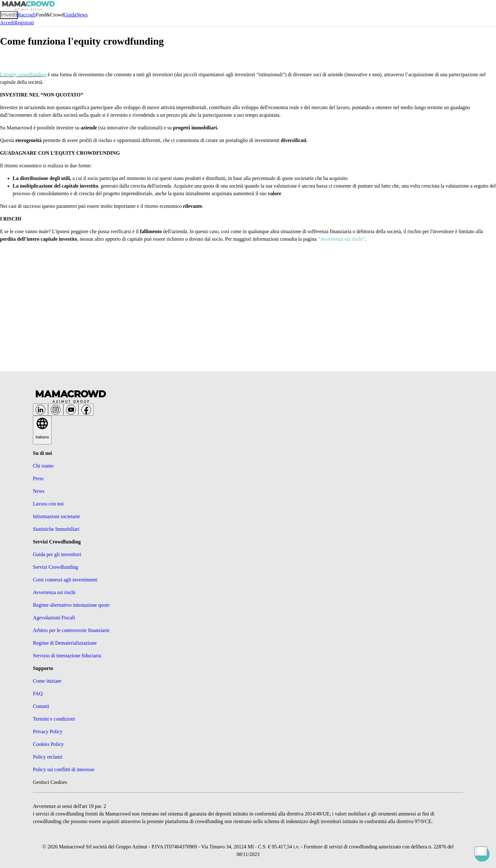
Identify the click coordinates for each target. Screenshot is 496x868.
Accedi (7, 23)
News (82, 15)
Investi (9, 15)
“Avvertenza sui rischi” (341, 239)
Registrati (24, 23)
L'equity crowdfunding (23, 74)
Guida (70, 15)
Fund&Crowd (50, 15)
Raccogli (27, 15)
